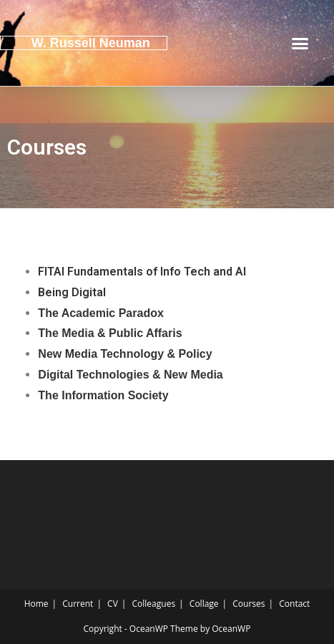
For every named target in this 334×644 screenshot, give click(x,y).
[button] (300, 43)
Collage (204, 604)
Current (78, 604)
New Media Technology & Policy (125, 354)
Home (36, 604)
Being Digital (72, 292)
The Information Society (103, 395)
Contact (294, 604)
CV (113, 604)
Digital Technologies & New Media (130, 375)
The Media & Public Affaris (110, 333)
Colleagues (154, 604)
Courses (249, 604)
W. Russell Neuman (91, 43)
